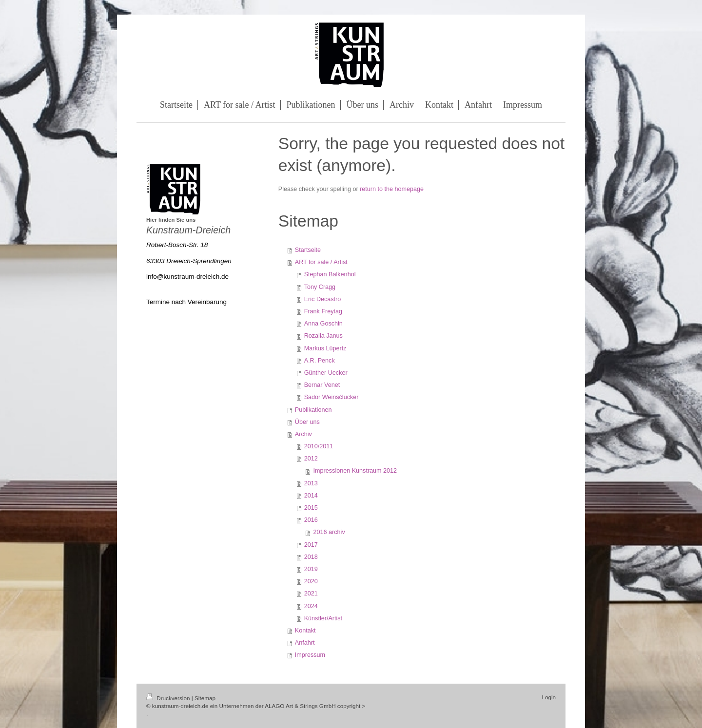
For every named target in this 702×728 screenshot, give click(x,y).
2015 (311, 508)
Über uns (307, 422)
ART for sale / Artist (321, 262)
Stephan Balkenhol (330, 274)
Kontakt (305, 631)
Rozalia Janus (323, 336)
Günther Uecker (326, 373)
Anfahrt (305, 643)
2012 (311, 459)
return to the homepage (392, 189)
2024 (311, 606)
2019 (311, 569)
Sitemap (205, 698)
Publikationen (313, 410)
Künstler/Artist (323, 618)
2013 (311, 483)
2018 (311, 557)
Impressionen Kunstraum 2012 (355, 471)
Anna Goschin (323, 324)
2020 (311, 581)
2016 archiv (329, 532)
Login (549, 697)
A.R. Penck (320, 361)
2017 (311, 545)
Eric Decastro (323, 299)
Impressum (310, 655)
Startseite (308, 250)
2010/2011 (319, 446)
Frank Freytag (323, 311)
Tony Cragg (320, 287)
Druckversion (169, 698)
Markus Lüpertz (325, 348)
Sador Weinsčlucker (331, 397)
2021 (311, 594)
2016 (311, 520)
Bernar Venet (322, 385)
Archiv (303, 434)
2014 (311, 496)
